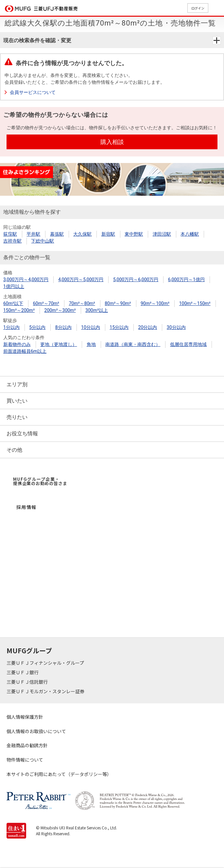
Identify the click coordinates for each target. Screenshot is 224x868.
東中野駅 (134, 234)
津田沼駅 (162, 234)
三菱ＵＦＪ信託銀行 (28, 682)
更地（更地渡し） (59, 344)
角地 (91, 344)
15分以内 (119, 327)
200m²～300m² (60, 310)
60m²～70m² (46, 303)
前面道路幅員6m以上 (25, 351)
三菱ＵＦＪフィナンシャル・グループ (46, 663)
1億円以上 (14, 286)
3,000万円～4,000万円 (26, 280)
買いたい (17, 401)
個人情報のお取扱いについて (36, 731)
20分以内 (148, 327)
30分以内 (176, 327)
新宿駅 (108, 234)
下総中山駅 (43, 241)
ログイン (198, 8)
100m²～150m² (195, 303)
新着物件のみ (17, 344)
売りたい (17, 417)
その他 (14, 450)
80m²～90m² (118, 303)
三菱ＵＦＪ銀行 (23, 672)
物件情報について (25, 760)
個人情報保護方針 (25, 717)
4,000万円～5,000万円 (81, 280)
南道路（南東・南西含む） (133, 344)
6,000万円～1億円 (186, 280)
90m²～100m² (155, 303)
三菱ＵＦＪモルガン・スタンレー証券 (46, 691)
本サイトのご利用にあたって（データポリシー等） (59, 774)
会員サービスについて (33, 92)
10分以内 (91, 327)
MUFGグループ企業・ (40, 481)
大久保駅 (82, 234)
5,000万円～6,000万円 (136, 280)
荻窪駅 (10, 234)
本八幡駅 (190, 234)
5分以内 (37, 327)
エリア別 (17, 384)
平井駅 (33, 234)
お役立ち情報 (22, 434)
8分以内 (63, 327)
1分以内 (11, 327)
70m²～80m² (82, 303)
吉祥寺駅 (12, 241)
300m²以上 (97, 310)
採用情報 (26, 507)
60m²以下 (13, 303)
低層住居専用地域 (188, 344)
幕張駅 (57, 234)
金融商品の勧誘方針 (27, 745)
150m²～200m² (19, 310)
